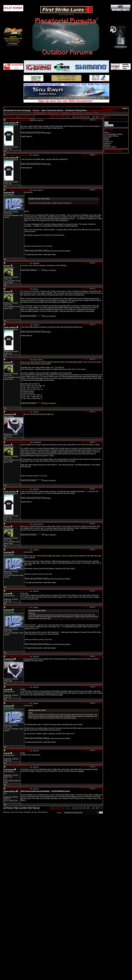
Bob (13, 812)
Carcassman (9, 770)
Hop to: (59, 813)
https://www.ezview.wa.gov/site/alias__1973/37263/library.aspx (45, 791)
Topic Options (11, 117)
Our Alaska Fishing (111, 136)
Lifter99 (7, 594)
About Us (108, 143)
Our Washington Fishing (113, 134)
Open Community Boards (52, 110)
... (71, 117)
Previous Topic (11, 808)
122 (74, 117)
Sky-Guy (34, 812)
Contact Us (109, 141)
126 (88, 117)
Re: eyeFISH (39, 120)
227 (94, 117)
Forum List (53, 113)
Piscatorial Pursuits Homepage (17, 110)
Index (23, 808)
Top (5, 151)
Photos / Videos (110, 147)
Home (107, 132)
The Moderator (43, 812)
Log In (125, 108)
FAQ (96, 113)
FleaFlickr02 (9, 415)
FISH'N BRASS (10, 791)
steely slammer (10, 123)
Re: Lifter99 (34, 607)
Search (88, 113)
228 (97, 117)
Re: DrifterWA (35, 263)
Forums (36, 110)
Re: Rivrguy (34, 289)
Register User (40, 113)
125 (84, 117)
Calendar (65, 113)
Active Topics (78, 113)
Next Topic (34, 808)
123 (77, 117)
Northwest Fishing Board (76, 110)
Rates (107, 140)
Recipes (107, 145)
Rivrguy (7, 266)
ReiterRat (27, 812)
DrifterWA (8, 193)
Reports (107, 138)
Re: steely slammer (36, 190)
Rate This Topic (27, 117)
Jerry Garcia (19, 812)
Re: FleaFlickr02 (35, 442)
